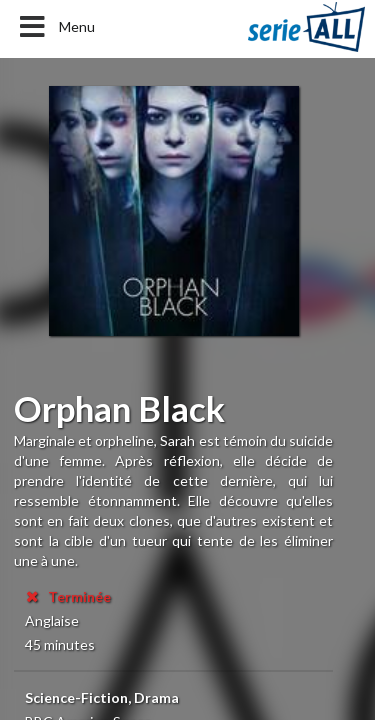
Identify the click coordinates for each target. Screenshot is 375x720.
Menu (55, 27)
